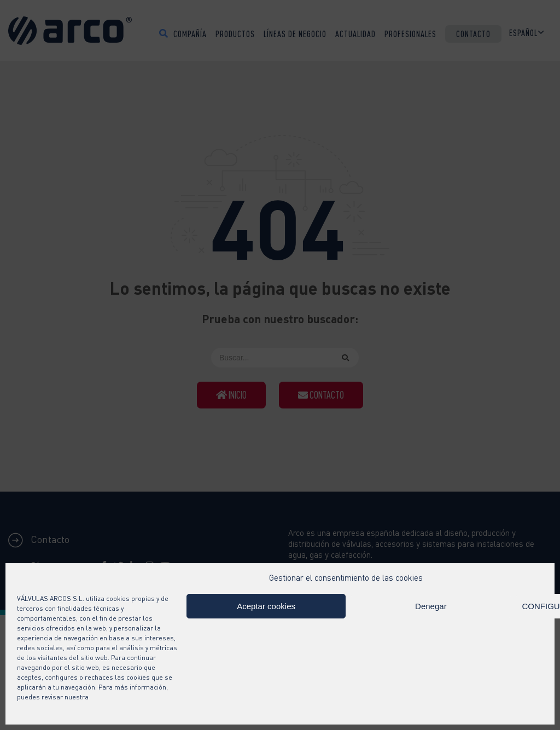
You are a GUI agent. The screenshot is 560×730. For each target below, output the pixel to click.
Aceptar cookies (266, 606)
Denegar (431, 606)
